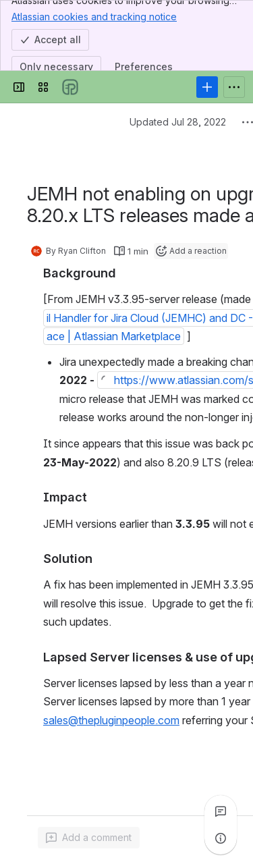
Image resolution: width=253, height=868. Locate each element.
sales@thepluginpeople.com (111, 720)
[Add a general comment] (89, 838)
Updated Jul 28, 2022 (178, 122)
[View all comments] (221, 811)
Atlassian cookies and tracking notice (94, 16)
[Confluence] (70, 87)
